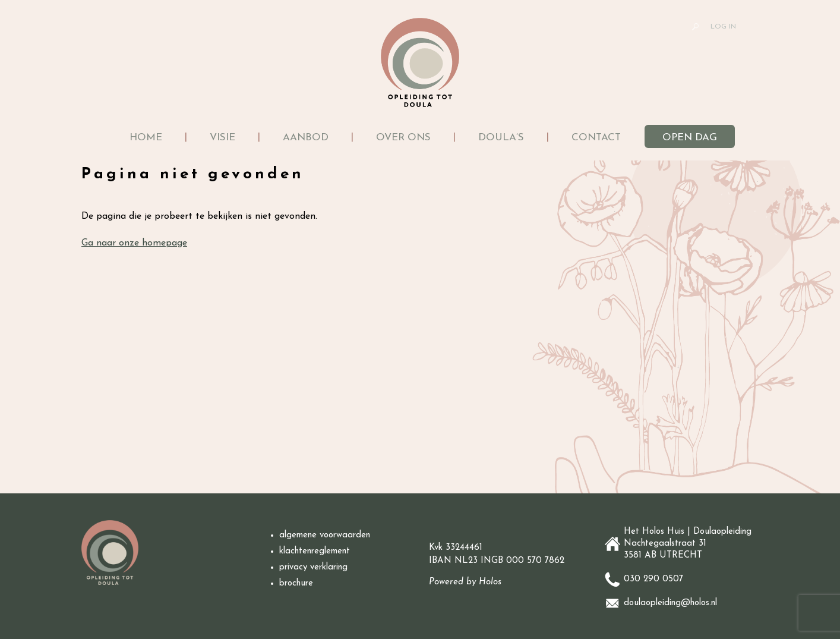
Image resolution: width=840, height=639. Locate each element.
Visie (222, 138)
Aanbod (306, 138)
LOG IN (723, 27)
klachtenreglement (315, 552)
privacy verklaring (313, 568)
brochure (296, 584)
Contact (596, 138)
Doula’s (501, 138)
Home (146, 138)
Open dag (690, 138)
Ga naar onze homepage (134, 243)
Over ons (403, 138)
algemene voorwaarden (326, 536)
